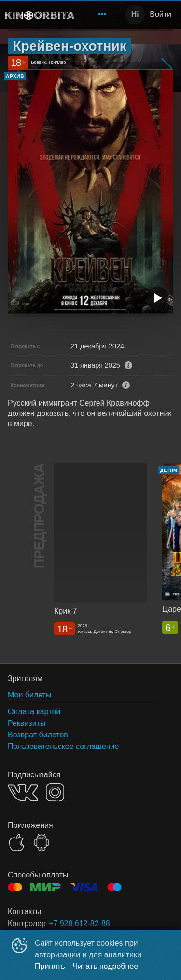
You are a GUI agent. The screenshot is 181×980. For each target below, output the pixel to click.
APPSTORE (16, 842)
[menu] (97, 14)
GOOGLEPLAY (42, 842)
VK (23, 793)
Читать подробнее (106, 966)
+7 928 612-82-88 (79, 923)
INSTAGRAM (55, 792)
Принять (50, 966)
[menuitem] (102, 14)
